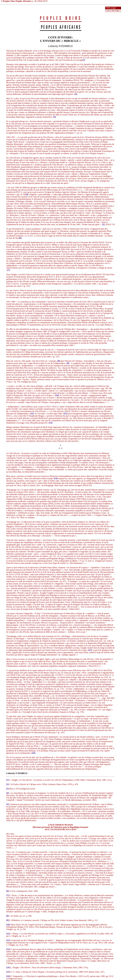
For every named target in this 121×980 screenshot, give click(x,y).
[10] (57, 395)
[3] (55, 117)
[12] (65, 414)
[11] (32, 414)
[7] (8, 270)
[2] (76, 94)
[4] (27, 194)
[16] (34, 753)
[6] (20, 238)
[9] (68, 363)
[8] (59, 361)
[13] (51, 423)
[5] (103, 224)
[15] (90, 650)
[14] (56, 478)
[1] (84, 60)
